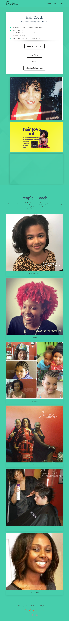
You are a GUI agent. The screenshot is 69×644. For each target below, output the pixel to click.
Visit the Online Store (35, 68)
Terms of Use (40, 610)
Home (49, 3)
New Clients (35, 55)
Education (34, 62)
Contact (61, 3)
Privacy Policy (29, 610)
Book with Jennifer (34, 46)
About (55, 3)
